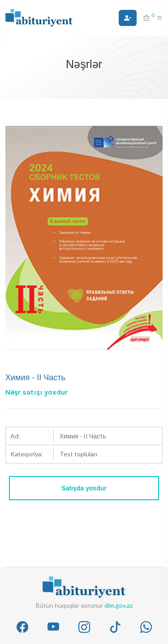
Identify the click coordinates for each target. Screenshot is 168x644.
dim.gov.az (118, 605)
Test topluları (78, 454)
